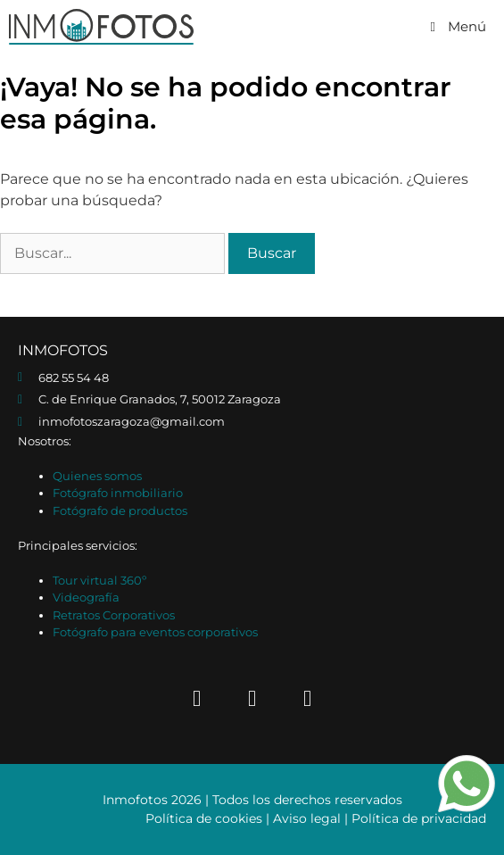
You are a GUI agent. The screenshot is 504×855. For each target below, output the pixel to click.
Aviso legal (307, 818)
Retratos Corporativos (114, 615)
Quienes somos (97, 476)
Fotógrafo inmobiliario (118, 493)
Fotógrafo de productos (120, 511)
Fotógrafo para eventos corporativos (155, 632)
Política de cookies (204, 818)
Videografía (86, 597)
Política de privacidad (419, 818)
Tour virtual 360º (99, 580)
